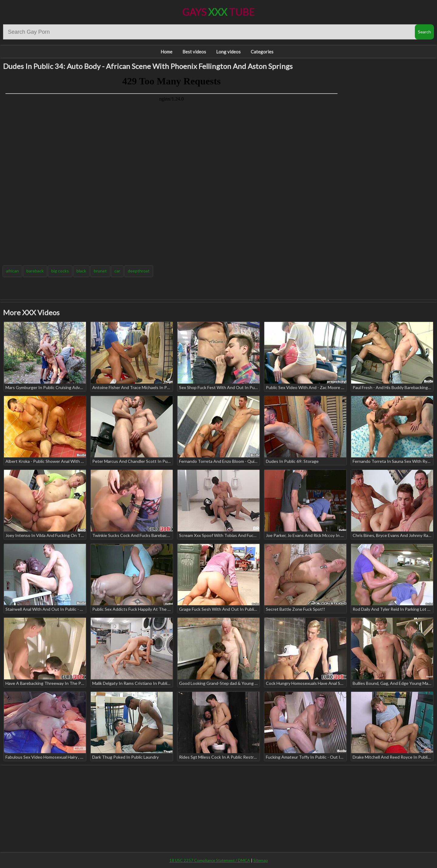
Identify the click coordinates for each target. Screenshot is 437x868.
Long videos (228, 52)
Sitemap (261, 860)
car (117, 271)
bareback (35, 271)
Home (166, 52)
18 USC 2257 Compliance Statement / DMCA (210, 860)
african (12, 271)
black (81, 271)
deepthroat (139, 271)
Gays (218, 12)
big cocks (60, 271)
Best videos (194, 52)
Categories (262, 52)
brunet (100, 271)
